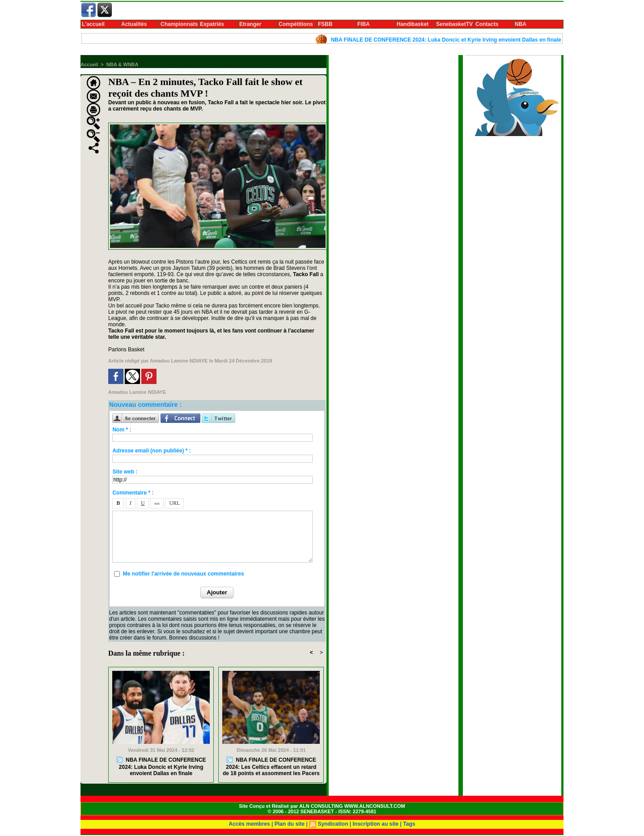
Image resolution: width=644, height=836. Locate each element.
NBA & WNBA (123, 64)
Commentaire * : (133, 493)
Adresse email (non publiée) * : (151, 451)
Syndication (333, 824)
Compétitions (296, 24)
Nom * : (122, 430)
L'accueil (93, 24)
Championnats (179, 24)
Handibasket (413, 24)
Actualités (134, 24)
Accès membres (250, 824)
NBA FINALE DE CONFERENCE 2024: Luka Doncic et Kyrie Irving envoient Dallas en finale (451, 40)
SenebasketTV (454, 24)
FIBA (364, 24)
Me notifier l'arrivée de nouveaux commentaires (184, 574)
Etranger (250, 24)
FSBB (325, 24)
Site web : (125, 472)
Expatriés (212, 24)
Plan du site (290, 824)
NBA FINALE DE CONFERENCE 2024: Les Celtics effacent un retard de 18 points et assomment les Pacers (271, 766)
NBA (521, 24)
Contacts (487, 24)
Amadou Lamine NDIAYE (179, 361)
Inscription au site (376, 824)
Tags (409, 824)
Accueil (89, 64)
